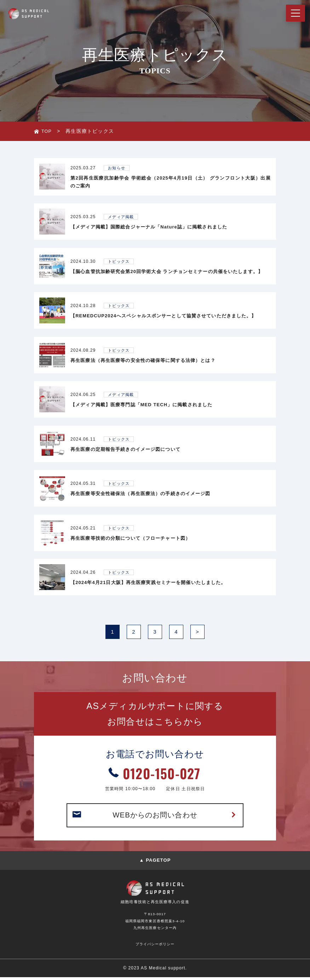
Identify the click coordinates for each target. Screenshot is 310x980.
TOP (47, 131)
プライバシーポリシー (155, 947)
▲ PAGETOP (155, 863)
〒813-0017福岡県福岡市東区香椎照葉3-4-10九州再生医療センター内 (155, 923)
